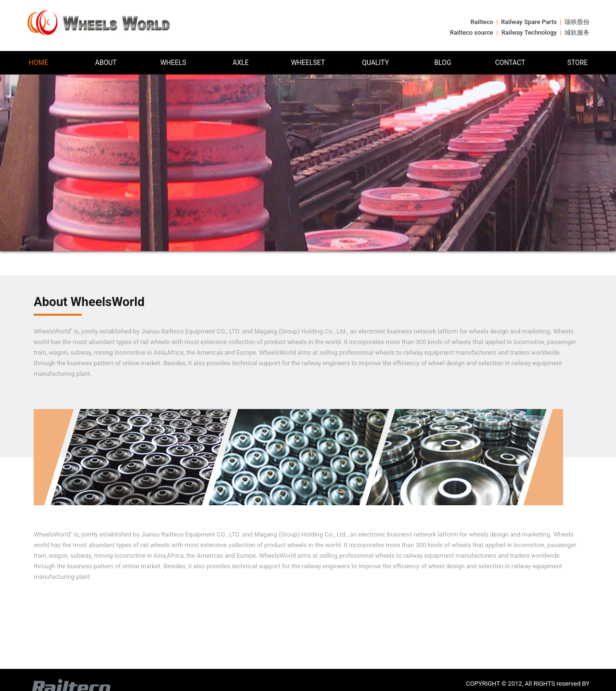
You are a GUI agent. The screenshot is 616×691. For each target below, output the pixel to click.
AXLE (240, 63)
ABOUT (106, 63)
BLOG (443, 63)
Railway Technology (529, 32)
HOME (38, 63)
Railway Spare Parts (529, 22)
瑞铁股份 (577, 22)
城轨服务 (577, 32)
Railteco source (472, 32)
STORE (578, 63)
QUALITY (375, 63)
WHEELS (173, 63)
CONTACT (510, 63)
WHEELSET (308, 63)
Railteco (482, 22)
